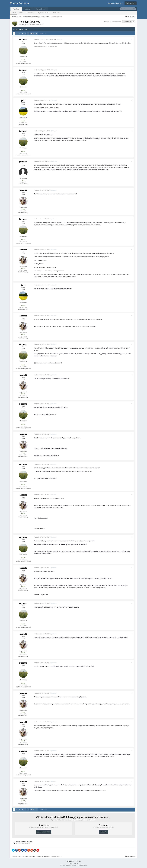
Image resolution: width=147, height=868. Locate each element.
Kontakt (79, 861)
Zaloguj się (103, 832)
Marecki (23, 190)
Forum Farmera (19, 3)
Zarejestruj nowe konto (43, 832)
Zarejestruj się (131, 3)
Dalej (32, 33)
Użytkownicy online (43, 13)
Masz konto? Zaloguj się (115, 3)
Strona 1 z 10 (43, 33)
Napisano (42, 39)
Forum (14, 13)
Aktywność (28, 9)
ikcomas (32, 24)
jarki (23, 101)
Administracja (30, 13)
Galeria (21, 13)
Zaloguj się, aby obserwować (113, 22)
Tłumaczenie (70, 861)
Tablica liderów (56, 13)
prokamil (23, 162)
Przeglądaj (16, 9)
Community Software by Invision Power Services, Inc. (73, 865)
